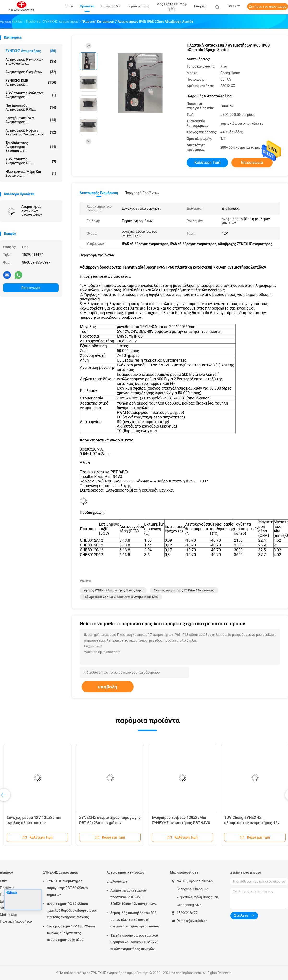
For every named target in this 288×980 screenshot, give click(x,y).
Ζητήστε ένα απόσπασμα (268, 6)
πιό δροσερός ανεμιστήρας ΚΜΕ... (31, 107)
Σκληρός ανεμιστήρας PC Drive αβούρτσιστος (184, 590)
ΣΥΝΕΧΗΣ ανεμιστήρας (31, 51)
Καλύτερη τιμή (207, 162)
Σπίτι (4, 881)
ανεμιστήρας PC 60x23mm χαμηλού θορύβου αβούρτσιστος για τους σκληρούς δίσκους (72, 910)
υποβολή (108, 687)
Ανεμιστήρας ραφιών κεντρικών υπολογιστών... (31, 132)
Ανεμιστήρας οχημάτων (31, 72)
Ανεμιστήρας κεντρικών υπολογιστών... (31, 61)
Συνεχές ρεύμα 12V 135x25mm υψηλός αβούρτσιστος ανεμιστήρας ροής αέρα (34, 823)
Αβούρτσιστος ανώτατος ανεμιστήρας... (31, 95)
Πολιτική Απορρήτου (16, 921)
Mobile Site (8, 915)
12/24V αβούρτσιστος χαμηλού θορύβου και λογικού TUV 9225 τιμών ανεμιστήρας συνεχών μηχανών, (134, 943)
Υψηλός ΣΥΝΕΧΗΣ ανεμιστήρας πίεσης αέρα (113, 590)
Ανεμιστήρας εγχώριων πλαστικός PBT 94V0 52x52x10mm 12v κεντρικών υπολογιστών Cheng (133, 898)
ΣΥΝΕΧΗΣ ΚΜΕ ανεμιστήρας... (31, 82)
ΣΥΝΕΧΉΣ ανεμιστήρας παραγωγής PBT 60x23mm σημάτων (67, 888)
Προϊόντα (7, 888)
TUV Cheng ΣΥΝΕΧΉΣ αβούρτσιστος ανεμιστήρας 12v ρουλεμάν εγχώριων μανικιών (252, 823)
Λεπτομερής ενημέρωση (99, 193)
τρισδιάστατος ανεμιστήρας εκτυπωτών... (31, 147)
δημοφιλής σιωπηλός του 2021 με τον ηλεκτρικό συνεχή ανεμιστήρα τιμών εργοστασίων (135, 920)
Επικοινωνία (31, 288)
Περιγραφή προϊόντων (142, 193)
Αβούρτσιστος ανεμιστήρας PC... (31, 161)
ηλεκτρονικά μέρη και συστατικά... (31, 174)
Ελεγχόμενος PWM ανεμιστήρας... (31, 120)
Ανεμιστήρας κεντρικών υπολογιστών (32, 211)
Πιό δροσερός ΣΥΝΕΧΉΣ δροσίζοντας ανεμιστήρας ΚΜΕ (121, 597)
